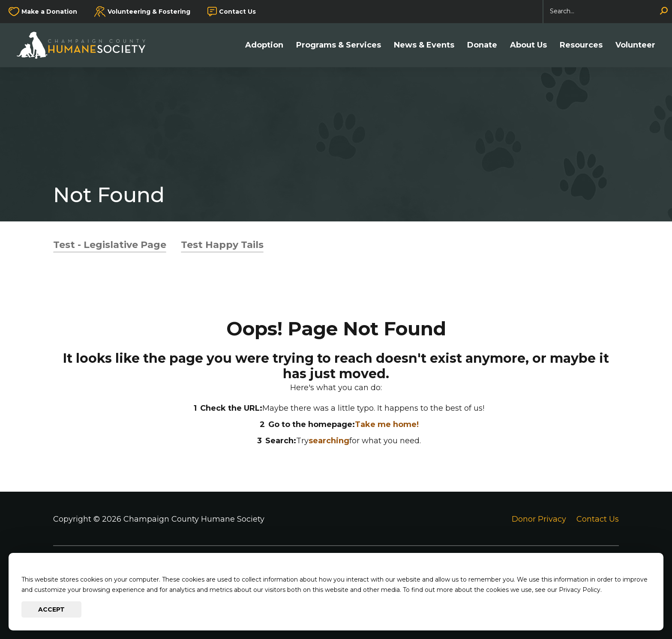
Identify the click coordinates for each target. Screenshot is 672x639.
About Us (528, 45)
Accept (51, 609)
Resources (581, 45)
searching (329, 441)
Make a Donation (49, 12)
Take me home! (387, 424)
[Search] (608, 12)
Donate (482, 45)
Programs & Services (339, 45)
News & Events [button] (424, 45)
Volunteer (635, 45)
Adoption (264, 45)
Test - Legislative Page (110, 245)
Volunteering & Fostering (149, 12)
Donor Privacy (539, 519)
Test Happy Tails (222, 245)
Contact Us (237, 12)
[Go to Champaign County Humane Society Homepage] (85, 45)
